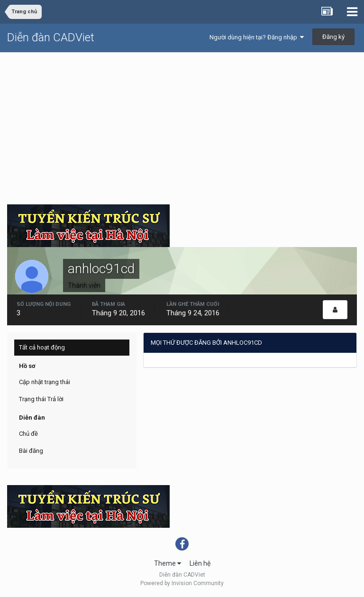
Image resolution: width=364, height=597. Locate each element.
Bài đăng (31, 451)
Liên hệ (200, 563)
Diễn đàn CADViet (51, 37)
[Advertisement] (182, 124)
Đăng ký (333, 37)
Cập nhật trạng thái (45, 382)
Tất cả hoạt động (42, 347)
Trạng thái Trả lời (41, 399)
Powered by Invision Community (182, 583)
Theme (168, 563)
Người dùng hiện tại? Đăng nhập (257, 37)
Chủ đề (28, 434)
